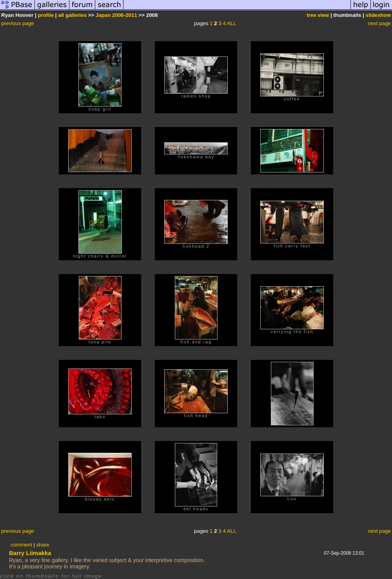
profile (46, 15)
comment (21, 545)
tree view (318, 15)
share (43, 545)
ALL (232, 23)
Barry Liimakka (30, 553)
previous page (18, 23)
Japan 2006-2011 (116, 15)
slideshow (378, 15)
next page (379, 23)
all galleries (72, 15)
